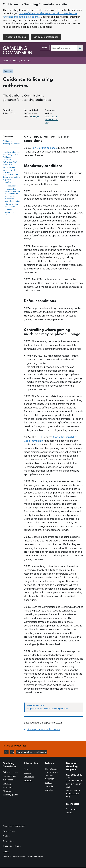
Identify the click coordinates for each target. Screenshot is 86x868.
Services (28, 781)
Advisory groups (10, 795)
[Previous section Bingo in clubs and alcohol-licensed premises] (54, 707)
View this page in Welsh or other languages (23, 857)
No (13, 752)
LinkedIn (49, 787)
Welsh (6, 852)
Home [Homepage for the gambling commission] (6, 61)
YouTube (49, 790)
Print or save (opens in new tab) (51, 120)
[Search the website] (80, 48)
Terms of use (9, 842)
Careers (28, 773)
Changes (35, 117)
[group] (54, 730)
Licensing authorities (21, 61)
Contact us (29, 777)
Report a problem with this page (32, 752)
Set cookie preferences (46, 37)
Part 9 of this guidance (44, 148)
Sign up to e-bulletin (72, 811)
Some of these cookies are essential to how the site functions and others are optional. (40, 15)
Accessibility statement (14, 826)
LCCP (40, 437)
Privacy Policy (9, 831)
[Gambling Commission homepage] (17, 54)
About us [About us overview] (7, 791)
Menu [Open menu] (45, 48)
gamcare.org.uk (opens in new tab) (73, 794)
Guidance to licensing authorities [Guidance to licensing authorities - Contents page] (11, 143)
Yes (7, 752)
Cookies (6, 836)
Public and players (11, 773)
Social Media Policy (12, 847)
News (27, 769)
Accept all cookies (16, 37)
